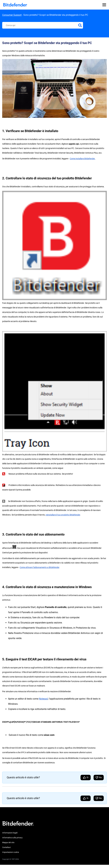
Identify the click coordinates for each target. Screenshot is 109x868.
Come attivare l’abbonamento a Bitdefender (39, 567)
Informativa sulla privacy (12, 838)
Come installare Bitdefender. (83, 159)
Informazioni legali (10, 833)
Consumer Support (12, 15)
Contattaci (6, 847)
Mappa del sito (8, 842)
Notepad (43, 699)
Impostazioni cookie (11, 852)
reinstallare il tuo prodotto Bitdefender (63, 515)
